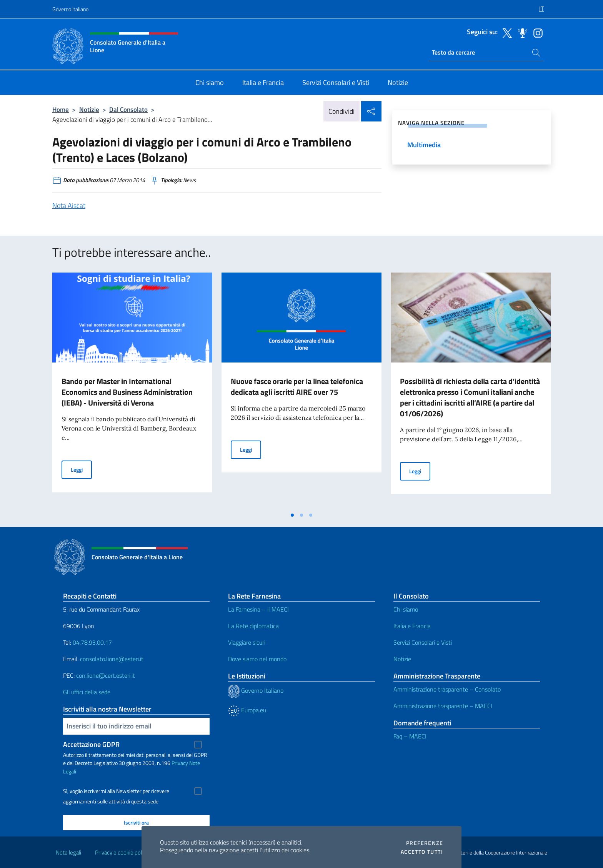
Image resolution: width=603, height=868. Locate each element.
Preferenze (425, 843)
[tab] (292, 515)
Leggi (81, 469)
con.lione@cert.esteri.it (106, 675)
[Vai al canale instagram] (536, 32)
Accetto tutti (422, 852)
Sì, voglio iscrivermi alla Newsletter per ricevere (116, 791)
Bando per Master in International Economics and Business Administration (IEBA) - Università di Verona (127, 392)
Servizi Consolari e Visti (423, 642)
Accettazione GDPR (91, 744)
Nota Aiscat (69, 205)
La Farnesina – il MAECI (258, 609)
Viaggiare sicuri (247, 642)
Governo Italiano (70, 9)
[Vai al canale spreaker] (521, 32)
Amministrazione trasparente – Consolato (447, 689)
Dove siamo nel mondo (257, 659)
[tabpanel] (132, 390)
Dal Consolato (128, 109)
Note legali (68, 852)
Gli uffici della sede (87, 692)
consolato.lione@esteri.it (112, 659)
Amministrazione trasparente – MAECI (443, 706)
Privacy (180, 763)
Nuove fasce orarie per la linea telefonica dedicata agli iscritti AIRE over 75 (297, 387)
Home (61, 109)
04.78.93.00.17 (92, 642)
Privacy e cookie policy (122, 852)
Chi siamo (406, 609)
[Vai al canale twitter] (505, 32)
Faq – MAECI (410, 736)
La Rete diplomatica (253, 626)
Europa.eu (247, 710)
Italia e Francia (412, 626)
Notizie (89, 109)
